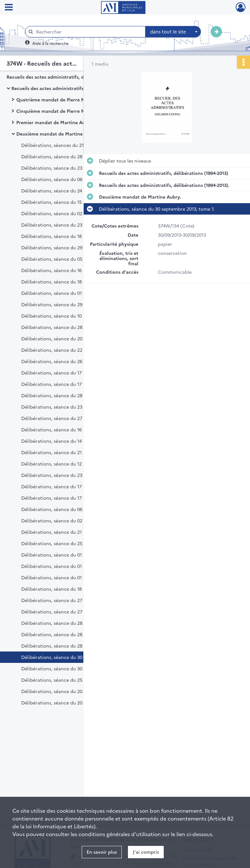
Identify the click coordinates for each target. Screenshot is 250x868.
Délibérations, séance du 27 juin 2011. (62, 418)
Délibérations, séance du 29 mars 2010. (64, 304)
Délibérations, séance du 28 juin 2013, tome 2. (72, 634)
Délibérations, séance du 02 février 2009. (66, 213)
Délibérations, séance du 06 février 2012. (66, 509)
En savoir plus (102, 852)
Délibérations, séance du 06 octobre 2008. (68, 179)
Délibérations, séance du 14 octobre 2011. (67, 441)
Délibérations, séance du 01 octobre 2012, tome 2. (76, 566)
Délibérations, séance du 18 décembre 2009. (70, 282)
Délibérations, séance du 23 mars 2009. (64, 225)
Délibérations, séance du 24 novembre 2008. (70, 191)
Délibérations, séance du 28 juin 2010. (62, 327)
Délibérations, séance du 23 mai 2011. (62, 407)
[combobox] (173, 32)
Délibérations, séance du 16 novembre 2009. (70, 270)
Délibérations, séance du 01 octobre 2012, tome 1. (76, 555)
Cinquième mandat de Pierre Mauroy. (58, 111)
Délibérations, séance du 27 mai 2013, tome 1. (71, 600)
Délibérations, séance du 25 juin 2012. (63, 543)
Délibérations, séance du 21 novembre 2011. (69, 452)
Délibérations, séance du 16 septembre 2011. (70, 429)
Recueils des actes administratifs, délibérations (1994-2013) (71, 77)
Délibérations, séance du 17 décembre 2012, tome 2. (79, 498)
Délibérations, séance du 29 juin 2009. (63, 247)
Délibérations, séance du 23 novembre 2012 (69, 475)
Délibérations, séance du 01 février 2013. (65, 577)
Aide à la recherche (50, 43)
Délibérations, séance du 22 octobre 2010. (67, 350)
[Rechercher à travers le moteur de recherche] (89, 32)
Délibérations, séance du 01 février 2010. (65, 293)
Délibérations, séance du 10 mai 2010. (62, 316)
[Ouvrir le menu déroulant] (9, 8)
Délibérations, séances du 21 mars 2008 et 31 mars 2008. (83, 145)
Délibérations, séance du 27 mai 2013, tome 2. (72, 612)
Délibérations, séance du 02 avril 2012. (63, 520)
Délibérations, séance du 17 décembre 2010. (69, 373)
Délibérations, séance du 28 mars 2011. (63, 395)
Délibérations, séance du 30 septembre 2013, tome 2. (79, 668)
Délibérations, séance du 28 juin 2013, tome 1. (71, 623)
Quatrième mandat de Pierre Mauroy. (58, 99)
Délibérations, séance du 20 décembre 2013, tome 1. (78, 691)
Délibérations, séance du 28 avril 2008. (64, 156)
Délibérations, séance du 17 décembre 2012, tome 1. (78, 486)
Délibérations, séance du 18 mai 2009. (62, 236)
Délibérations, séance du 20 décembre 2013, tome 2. (79, 703)
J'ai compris (146, 852)
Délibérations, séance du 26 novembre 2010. (70, 361)
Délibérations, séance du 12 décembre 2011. (69, 464)
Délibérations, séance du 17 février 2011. (65, 384)
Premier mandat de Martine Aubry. (55, 122)
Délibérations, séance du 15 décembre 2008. (70, 202)
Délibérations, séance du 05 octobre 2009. (68, 259)
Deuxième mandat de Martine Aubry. (57, 134)
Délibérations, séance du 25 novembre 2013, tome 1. (78, 680)
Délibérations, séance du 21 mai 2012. (62, 532)
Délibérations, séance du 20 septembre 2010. (70, 338)
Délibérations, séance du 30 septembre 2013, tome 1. (79, 657)
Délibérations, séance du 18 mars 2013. (63, 589)
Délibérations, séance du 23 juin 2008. (63, 168)
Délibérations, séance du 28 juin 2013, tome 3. (71, 646)
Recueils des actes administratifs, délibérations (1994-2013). (76, 88)
